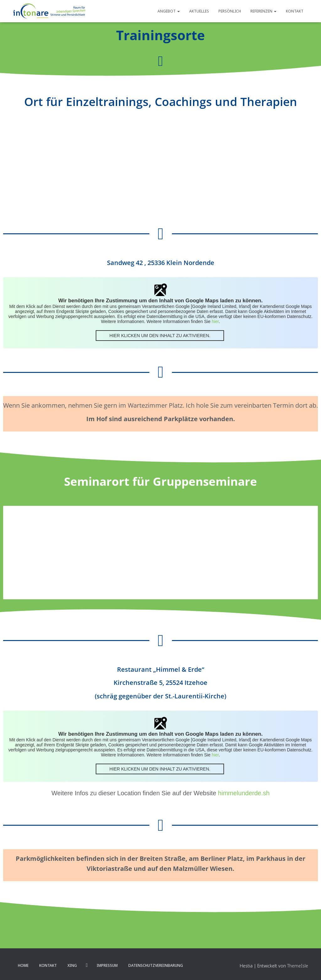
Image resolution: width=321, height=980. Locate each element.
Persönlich (230, 11)
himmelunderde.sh (244, 793)
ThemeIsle (298, 966)
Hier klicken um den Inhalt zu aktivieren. (160, 336)
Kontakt (295, 11)
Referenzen (263, 11)
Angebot (169, 11)
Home (23, 965)
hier (215, 321)
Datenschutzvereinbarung (156, 965)
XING (72, 965)
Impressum (107, 965)
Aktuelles (199, 11)
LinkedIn (87, 965)
